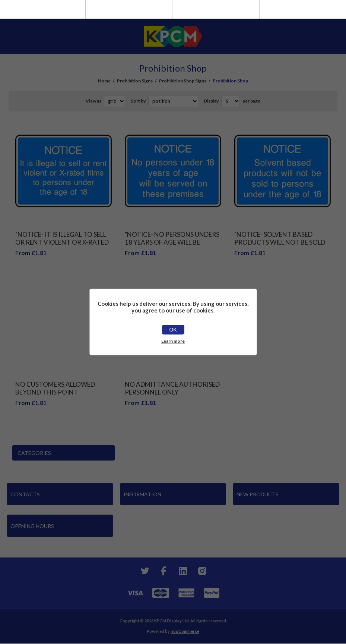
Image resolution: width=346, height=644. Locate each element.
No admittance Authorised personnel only (172, 388)
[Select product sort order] (173, 101)
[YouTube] (183, 571)
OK (173, 330)
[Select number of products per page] (231, 101)
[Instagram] (202, 571)
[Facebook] (164, 571)
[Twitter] (144, 571)
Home (104, 81)
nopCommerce (185, 631)
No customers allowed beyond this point (55, 388)
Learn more (173, 341)
